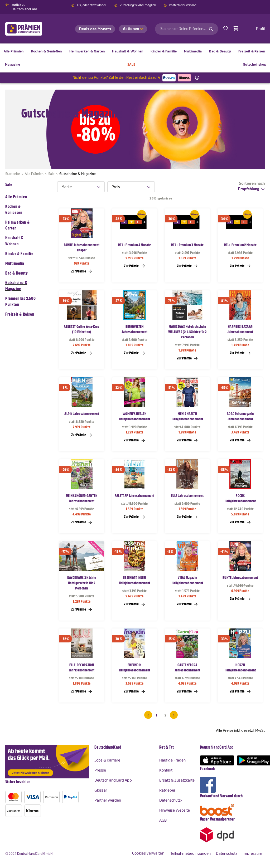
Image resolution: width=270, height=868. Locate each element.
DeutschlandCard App (113, 780)
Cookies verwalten (148, 853)
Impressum (252, 854)
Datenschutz (227, 854)
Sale (9, 185)
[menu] (135, 58)
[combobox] (187, 29)
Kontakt (166, 770)
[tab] (81, 187)
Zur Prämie (82, 271)
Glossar (101, 790)
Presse (100, 770)
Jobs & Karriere (107, 760)
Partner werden (108, 800)
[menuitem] (47, 51)
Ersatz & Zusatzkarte (177, 780)
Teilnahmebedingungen (191, 854)
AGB (163, 820)
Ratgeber (167, 790)
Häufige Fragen (172, 760)
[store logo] (32, 29)
